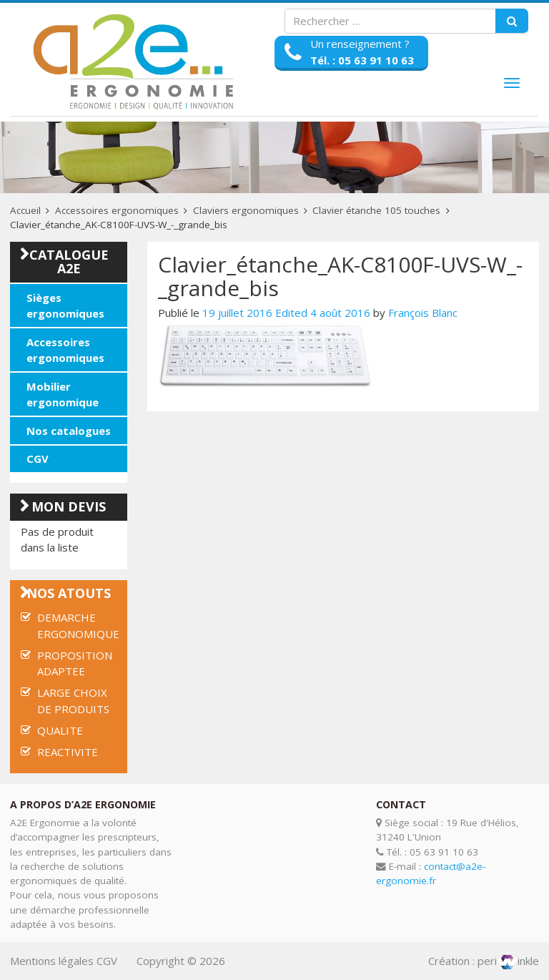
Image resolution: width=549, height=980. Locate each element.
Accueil (25, 210)
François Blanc (423, 313)
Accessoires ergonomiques (117, 210)
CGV (38, 459)
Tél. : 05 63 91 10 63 (362, 60)
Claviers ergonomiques (246, 210)
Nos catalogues (69, 431)
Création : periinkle (484, 961)
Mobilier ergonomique (63, 395)
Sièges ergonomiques (65, 306)
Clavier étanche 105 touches (376, 210)
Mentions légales (52, 961)
